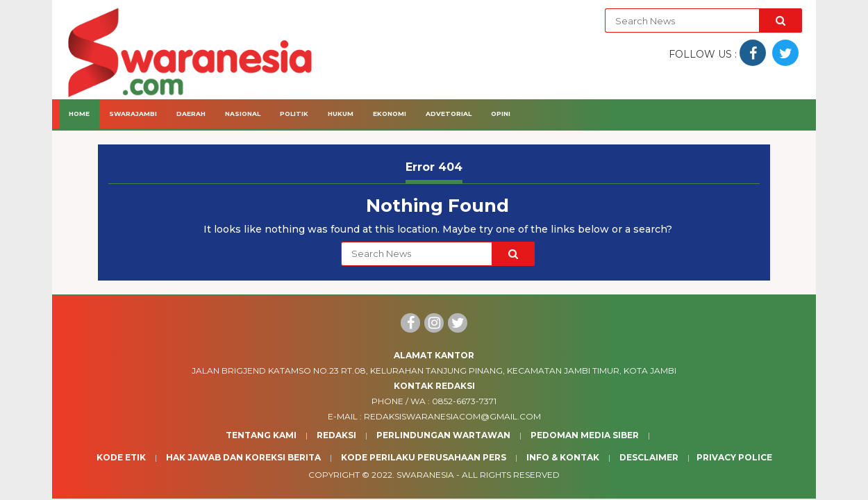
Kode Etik (121, 457)
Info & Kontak (563, 457)
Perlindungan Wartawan (443, 435)
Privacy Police (734, 457)
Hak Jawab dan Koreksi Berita (243, 457)
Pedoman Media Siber (585, 435)
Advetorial (449, 114)
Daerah (191, 114)
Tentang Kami (261, 435)
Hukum (341, 114)
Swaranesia (425, 475)
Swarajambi (133, 114)
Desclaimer (649, 457)
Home (79, 114)
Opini (501, 114)
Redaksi (336, 435)
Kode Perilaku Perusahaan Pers (424, 457)
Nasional (243, 114)
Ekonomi (390, 114)
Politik (294, 114)
